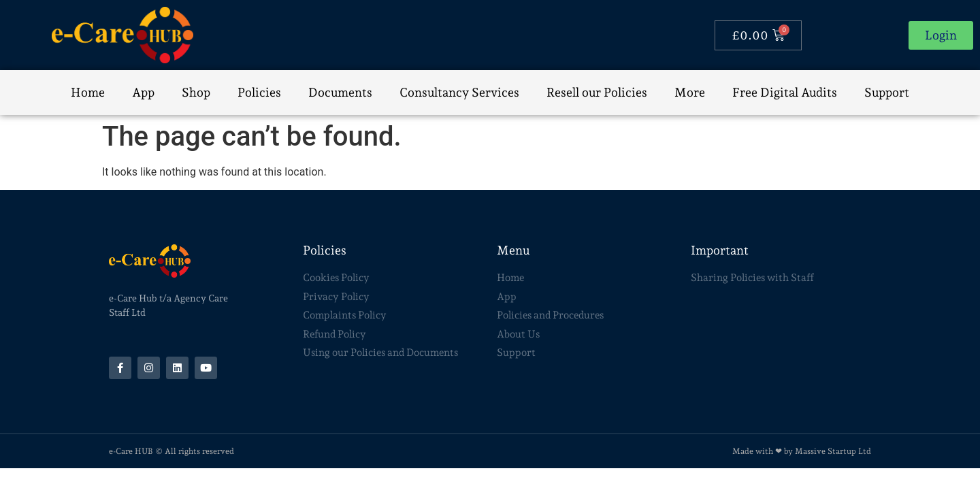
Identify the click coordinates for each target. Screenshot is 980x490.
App (143, 92)
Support (887, 92)
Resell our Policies (597, 92)
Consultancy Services (459, 92)
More (690, 92)
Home (88, 92)
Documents (340, 92)
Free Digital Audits (785, 92)
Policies (259, 92)
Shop (196, 92)
